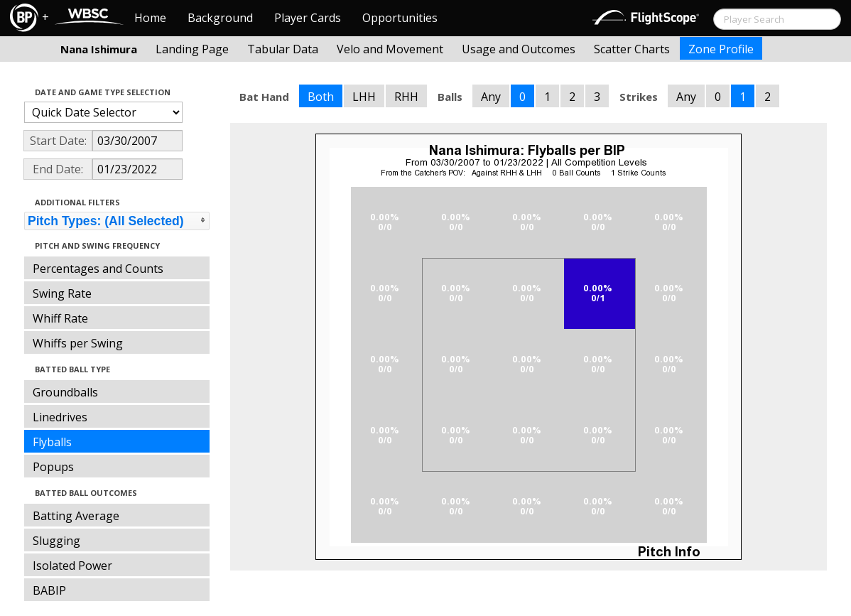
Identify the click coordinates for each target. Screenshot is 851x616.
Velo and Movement (390, 49)
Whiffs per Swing (78, 343)
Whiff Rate (60, 318)
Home (150, 18)
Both (321, 97)
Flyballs (52, 442)
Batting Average (76, 516)
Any (491, 97)
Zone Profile (721, 49)
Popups (53, 467)
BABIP (49, 590)
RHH (406, 97)
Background (220, 18)
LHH (364, 97)
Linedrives (60, 417)
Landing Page (192, 49)
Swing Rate (62, 293)
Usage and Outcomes (519, 49)
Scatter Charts (632, 49)
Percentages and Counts (98, 269)
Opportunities (400, 18)
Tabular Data (283, 49)
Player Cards (308, 18)
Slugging (56, 541)
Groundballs (65, 392)
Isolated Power (72, 566)
